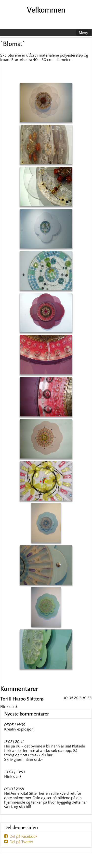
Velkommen (46, 10)
